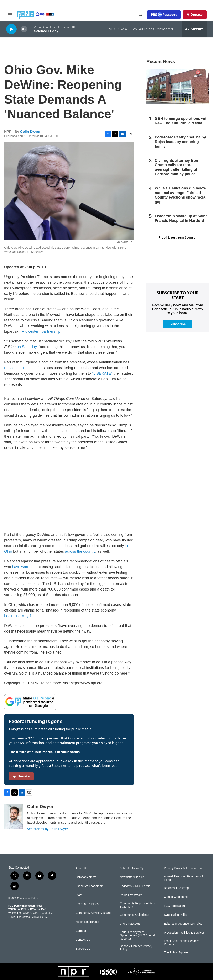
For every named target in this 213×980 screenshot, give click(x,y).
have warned (23, 567)
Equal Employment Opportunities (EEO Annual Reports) (137, 935)
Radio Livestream (131, 895)
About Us (82, 868)
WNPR (27, 913)
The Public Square (176, 952)
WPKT (36, 913)
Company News (86, 877)
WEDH (12, 910)
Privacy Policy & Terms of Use (183, 868)
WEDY (42, 910)
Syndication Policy (176, 915)
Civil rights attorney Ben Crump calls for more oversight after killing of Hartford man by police (176, 167)
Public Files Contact (19, 917)
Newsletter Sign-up (132, 877)
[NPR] (74, 972)
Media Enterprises (87, 922)
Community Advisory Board (93, 913)
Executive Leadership (89, 886)
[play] (11, 29)
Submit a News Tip (132, 868)
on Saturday (27, 347)
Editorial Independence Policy (183, 924)
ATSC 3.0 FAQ (40, 917)
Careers (81, 931)
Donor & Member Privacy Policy (136, 948)
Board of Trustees (87, 904)
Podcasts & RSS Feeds (135, 886)
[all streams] (194, 29)
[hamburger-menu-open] (10, 15)
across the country (80, 551)
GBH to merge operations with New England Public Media (182, 121)
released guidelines (20, 368)
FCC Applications (175, 906)
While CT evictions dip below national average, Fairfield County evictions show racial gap (181, 195)
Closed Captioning (176, 897)
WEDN (22, 910)
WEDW (32, 910)
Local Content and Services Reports (182, 943)
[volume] (24, 29)
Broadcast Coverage (177, 888)
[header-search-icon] (140, 15)
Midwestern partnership (41, 331)
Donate (197, 15)
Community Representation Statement (137, 905)
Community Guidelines (134, 915)
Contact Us (83, 940)
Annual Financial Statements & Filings (184, 878)
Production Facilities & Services (184, 933)
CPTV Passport (130, 924)
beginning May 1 (18, 616)
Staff (79, 895)
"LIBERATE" (102, 373)
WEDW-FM (15, 913)
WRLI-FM (47, 913)
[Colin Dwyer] (14, 816)
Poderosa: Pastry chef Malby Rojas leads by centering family (180, 142)
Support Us (83, 949)
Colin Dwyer (30, 132)
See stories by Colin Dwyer (48, 829)
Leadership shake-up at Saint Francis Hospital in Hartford (181, 218)
